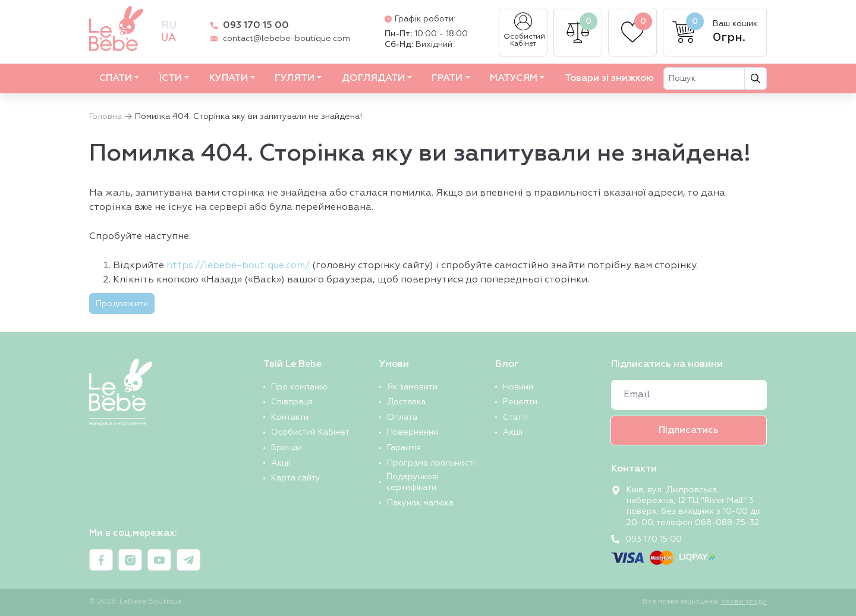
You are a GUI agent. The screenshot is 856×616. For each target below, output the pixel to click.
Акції (281, 463)
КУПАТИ (229, 78)
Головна (106, 117)
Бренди (287, 448)
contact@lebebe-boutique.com (287, 39)
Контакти (290, 417)
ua (169, 38)
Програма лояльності (431, 463)
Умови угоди (744, 602)
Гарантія (404, 448)
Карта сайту (296, 478)
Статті (515, 417)
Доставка (406, 402)
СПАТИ (116, 78)
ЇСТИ (170, 78)
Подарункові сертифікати (413, 482)
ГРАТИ (447, 78)
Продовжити (122, 304)
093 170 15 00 (256, 26)
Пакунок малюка (420, 503)
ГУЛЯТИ (295, 78)
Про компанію (299, 387)
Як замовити (412, 387)
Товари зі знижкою (609, 78)
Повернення (413, 432)
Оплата (402, 417)
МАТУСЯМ (514, 78)
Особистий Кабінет (524, 30)
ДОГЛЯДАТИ (373, 78)
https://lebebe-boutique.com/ (238, 266)
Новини (518, 387)
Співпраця (292, 402)
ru (169, 26)
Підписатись (689, 430)
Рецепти (520, 402)
